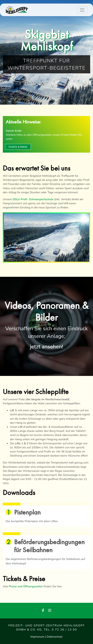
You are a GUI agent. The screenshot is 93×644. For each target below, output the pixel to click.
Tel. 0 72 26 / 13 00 (60, 630)
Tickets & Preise (18, 147)
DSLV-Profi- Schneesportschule (33, 199)
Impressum (38, 637)
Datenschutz (55, 637)
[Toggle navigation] (82, 10)
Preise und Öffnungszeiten (26, 586)
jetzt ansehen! (46, 347)
